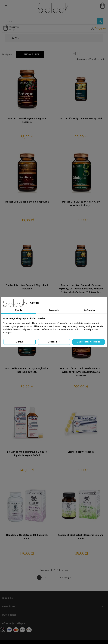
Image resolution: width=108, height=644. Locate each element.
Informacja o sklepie (13, 624)
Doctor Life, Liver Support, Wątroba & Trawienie (27, 287)
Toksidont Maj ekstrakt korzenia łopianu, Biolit (81, 537)
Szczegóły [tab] (54, 310)
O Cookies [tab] (89, 310)
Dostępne (8, 54)
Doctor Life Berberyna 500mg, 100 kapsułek (27, 120)
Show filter (30, 54)
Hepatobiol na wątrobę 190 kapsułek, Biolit (27, 537)
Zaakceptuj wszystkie (89, 342)
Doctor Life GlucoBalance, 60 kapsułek (27, 202)
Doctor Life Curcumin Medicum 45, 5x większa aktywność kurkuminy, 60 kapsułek (81, 372)
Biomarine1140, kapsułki (81, 452)
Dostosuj (54, 342)
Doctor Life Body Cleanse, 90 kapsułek (81, 119)
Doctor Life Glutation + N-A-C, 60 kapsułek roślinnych (81, 204)
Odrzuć (19, 342)
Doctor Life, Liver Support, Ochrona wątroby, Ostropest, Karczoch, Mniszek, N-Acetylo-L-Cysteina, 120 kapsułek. (81, 289)
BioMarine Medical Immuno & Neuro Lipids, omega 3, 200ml (27, 454)
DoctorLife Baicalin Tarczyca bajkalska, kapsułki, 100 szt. (27, 370)
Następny (66, 578)
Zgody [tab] (19, 310)
